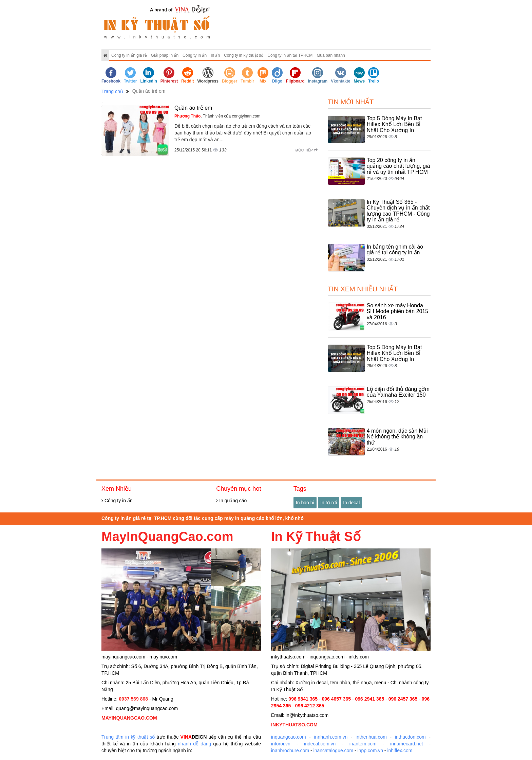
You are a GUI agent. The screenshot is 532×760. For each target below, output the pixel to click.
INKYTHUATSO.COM (294, 725)
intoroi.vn (281, 744)
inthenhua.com (371, 737)
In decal (351, 503)
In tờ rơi (329, 503)
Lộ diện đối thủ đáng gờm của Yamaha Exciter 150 (398, 392)
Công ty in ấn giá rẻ (129, 55)
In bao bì (305, 503)
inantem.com (363, 744)
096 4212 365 (310, 706)
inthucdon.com (410, 737)
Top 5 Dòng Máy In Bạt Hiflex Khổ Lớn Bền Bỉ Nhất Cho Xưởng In (394, 124)
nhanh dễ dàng (194, 744)
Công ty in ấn (195, 55)
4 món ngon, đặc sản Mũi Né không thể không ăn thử (397, 437)
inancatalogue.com (334, 750)
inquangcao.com (289, 737)
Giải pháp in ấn (165, 55)
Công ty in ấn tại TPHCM (290, 55)
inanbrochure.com (290, 750)
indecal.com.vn (320, 744)
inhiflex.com (400, 750)
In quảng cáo (231, 501)
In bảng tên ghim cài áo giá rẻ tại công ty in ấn (395, 250)
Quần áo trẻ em (193, 108)
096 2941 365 (370, 699)
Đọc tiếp (307, 150)
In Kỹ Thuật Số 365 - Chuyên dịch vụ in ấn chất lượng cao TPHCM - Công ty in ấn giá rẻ (398, 211)
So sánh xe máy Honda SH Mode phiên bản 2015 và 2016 (398, 311)
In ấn (215, 55)
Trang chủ (112, 91)
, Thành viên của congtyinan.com (217, 116)
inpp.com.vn (370, 750)
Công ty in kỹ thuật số (244, 55)
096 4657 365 (336, 699)
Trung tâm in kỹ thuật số (128, 737)
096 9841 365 (303, 699)
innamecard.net (407, 744)
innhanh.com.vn (331, 737)
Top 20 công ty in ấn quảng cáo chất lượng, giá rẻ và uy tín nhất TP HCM (398, 166)
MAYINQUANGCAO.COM (129, 718)
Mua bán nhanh (331, 55)
